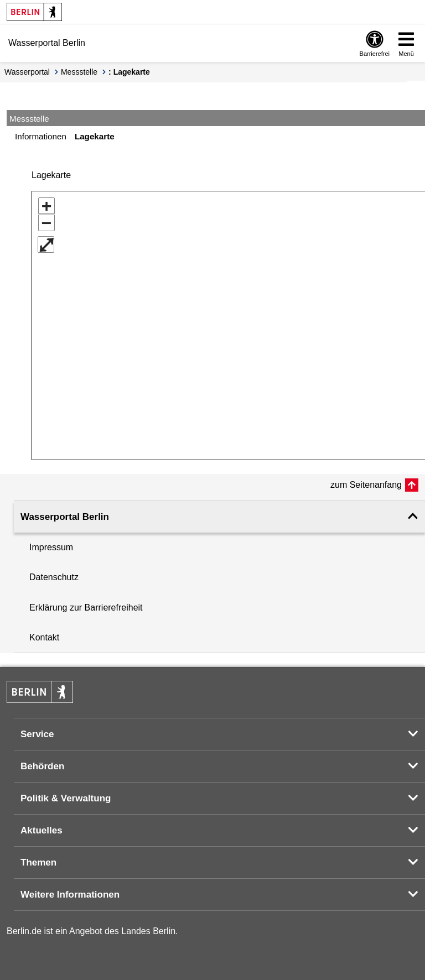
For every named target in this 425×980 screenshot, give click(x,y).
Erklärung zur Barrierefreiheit (86, 604)
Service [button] (37, 730)
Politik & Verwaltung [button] (66, 794)
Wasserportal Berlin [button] (65, 513)
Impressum (51, 543)
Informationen (41, 136)
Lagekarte (95, 136)
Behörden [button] (42, 762)
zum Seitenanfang (366, 481)
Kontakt (44, 634)
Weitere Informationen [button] (70, 891)
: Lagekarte (129, 72)
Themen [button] (38, 859)
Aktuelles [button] (42, 827)
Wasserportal (27, 72)
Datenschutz (54, 573)
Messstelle (79, 72)
